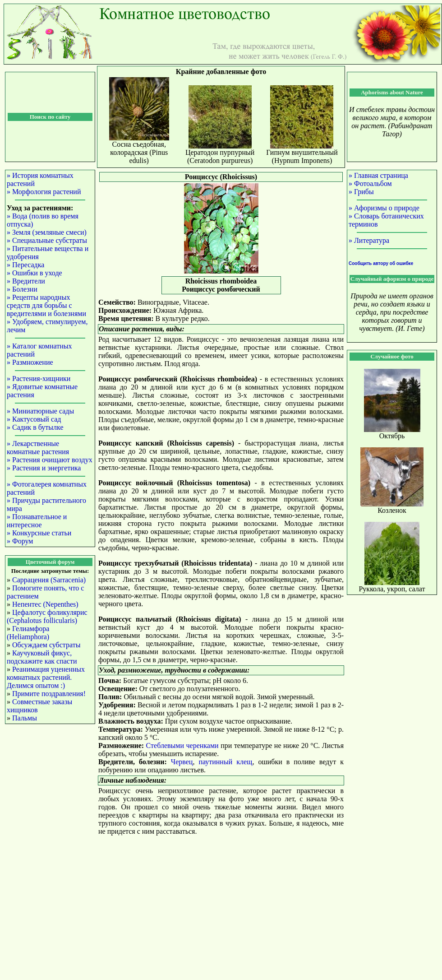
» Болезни (22, 289)
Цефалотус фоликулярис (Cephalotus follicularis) (47, 616)
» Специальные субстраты (47, 240)
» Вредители (26, 281)
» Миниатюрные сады (40, 411)
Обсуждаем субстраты (46, 645)
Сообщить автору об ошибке (381, 263)
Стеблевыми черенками (182, 745)
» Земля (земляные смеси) (47, 232)
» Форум (20, 541)
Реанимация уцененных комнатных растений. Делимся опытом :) (46, 677)
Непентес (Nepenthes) (45, 604)
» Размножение (30, 362)
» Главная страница (378, 175)
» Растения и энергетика (44, 468)
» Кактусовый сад (34, 419)
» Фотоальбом (370, 183)
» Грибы (361, 192)
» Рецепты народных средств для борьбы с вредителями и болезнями (46, 305)
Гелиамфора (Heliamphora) (28, 633)
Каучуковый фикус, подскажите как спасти (42, 657)
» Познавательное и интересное (37, 521)
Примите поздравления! (49, 694)
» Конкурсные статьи (39, 533)
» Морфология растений (44, 192)
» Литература (369, 240)
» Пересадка (25, 265)
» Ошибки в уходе (35, 273)
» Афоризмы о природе (384, 208)
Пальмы (25, 718)
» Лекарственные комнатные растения (38, 448)
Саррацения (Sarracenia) (49, 580)
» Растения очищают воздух (50, 460)
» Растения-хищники (39, 379)
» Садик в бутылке (35, 427)
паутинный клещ (225, 762)
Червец (182, 762)
